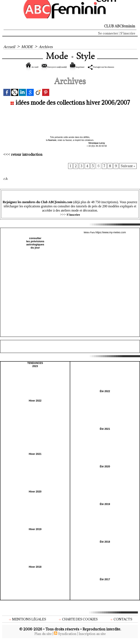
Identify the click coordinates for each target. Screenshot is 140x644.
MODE (29, 47)
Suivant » (128, 170)
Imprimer (87, 67)
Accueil (10, 47)
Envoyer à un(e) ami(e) (51, 67)
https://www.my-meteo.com (111, 237)
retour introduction (27, 158)
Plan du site (41, 638)
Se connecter (108, 33)
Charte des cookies (79, 623)
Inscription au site (94, 638)
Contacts (121, 623)
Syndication (67, 638)
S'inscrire (128, 33)
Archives (49, 47)
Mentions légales (27, 623)
